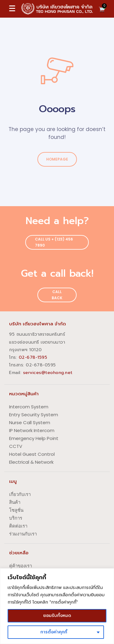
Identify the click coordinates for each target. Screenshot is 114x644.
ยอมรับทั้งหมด (57, 616)
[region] (57, 606)
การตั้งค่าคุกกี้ (54, 632)
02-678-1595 (33, 357)
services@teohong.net (48, 373)
